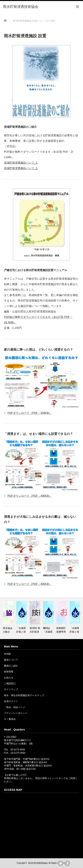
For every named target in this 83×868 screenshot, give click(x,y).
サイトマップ (11, 689)
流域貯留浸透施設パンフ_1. (21, 163)
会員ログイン (11, 701)
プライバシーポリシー (16, 713)
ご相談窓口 (10, 684)
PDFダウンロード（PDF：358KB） (29, 413)
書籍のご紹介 (11, 666)
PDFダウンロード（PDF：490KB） (29, 496)
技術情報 (9, 672)
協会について (11, 660)
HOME (7, 654)
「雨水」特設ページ (15, 707)
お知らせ (9, 678)
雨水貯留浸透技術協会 (38, 863)
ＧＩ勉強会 (10, 719)
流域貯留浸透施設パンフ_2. (21, 168)
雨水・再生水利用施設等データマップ (24, 695)
